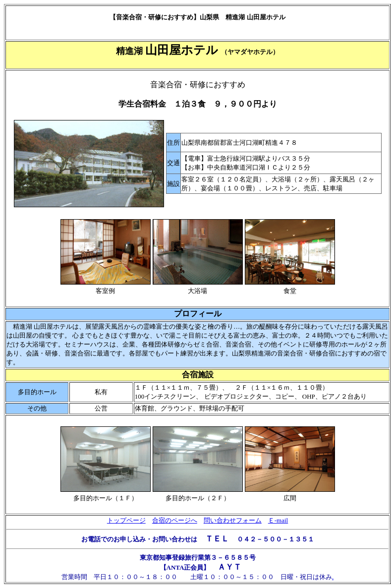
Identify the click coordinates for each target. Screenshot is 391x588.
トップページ (126, 520)
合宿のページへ (175, 520)
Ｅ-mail (278, 520)
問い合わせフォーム (233, 520)
